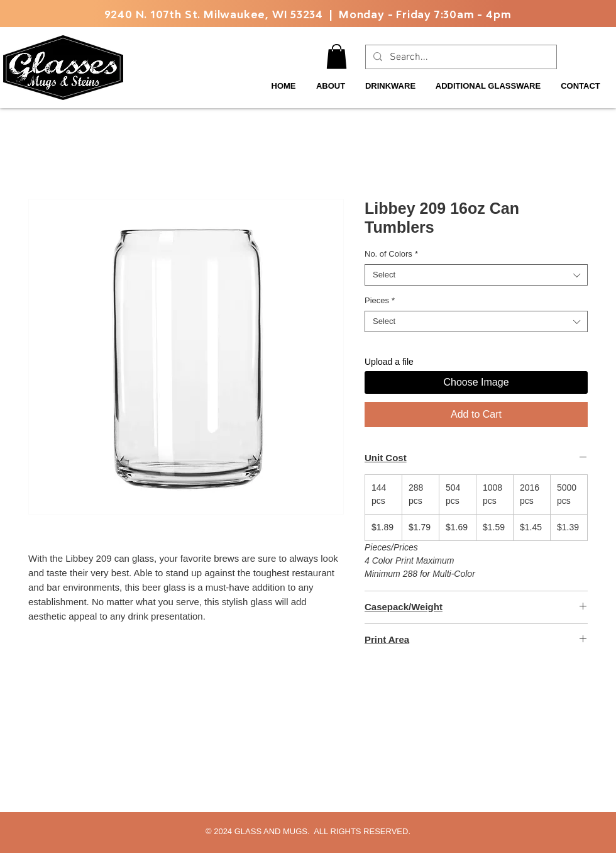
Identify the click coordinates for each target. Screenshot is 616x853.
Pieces (380, 300)
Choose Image (476, 382)
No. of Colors (391, 254)
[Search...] (460, 57)
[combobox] (476, 275)
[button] (337, 56)
